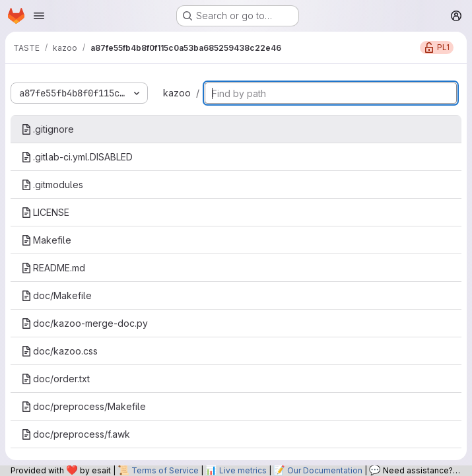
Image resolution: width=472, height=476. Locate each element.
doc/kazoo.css (59, 351)
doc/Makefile (56, 295)
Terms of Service (165, 470)
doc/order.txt (55, 379)
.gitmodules (52, 185)
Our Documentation (325, 470)
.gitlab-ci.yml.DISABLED (77, 157)
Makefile (46, 240)
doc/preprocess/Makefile (84, 406)
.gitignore (48, 129)
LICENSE (45, 212)
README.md (53, 268)
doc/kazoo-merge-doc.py (84, 323)
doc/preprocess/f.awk (76, 434)
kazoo (177, 93)
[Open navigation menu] (39, 16)
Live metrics (243, 470)
